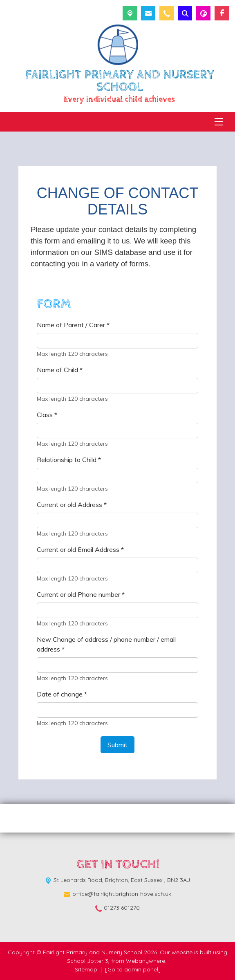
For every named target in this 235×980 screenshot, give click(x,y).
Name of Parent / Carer (73, 325)
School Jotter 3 (88, 961)
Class (47, 415)
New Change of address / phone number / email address (106, 644)
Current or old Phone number (81, 594)
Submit (118, 745)
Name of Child (60, 370)
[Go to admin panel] (133, 969)
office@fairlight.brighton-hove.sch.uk (122, 894)
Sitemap (86, 969)
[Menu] (219, 122)
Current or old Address (72, 505)
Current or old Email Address (80, 549)
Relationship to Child (69, 460)
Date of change (62, 694)
